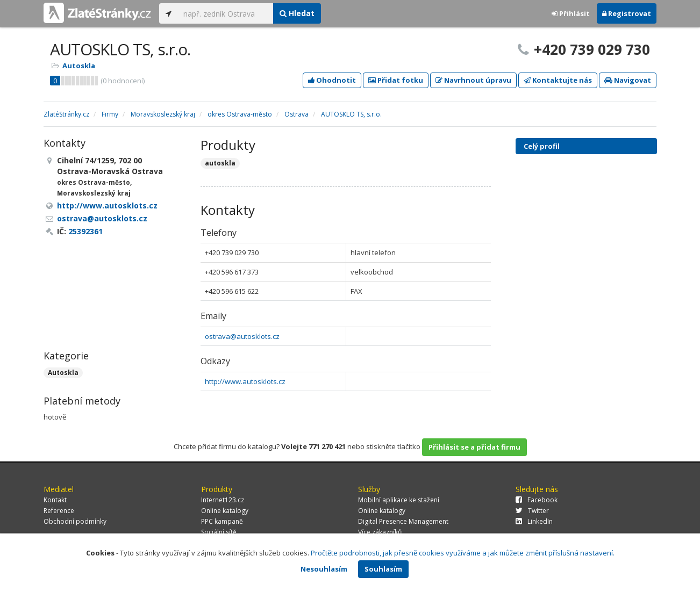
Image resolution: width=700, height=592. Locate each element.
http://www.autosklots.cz (245, 381)
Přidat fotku (396, 80)
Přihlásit (571, 13)
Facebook (537, 500)
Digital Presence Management (403, 521)
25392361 (85, 231)
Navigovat (628, 80)
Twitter (532, 511)
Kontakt (55, 500)
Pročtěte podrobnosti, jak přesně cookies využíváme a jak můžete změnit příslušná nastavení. (463, 553)
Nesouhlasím (324, 569)
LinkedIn (534, 521)
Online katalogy (225, 511)
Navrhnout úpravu (473, 80)
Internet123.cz (223, 500)
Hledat (297, 13)
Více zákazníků (380, 532)
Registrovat (627, 13)
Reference (59, 511)
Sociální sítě (219, 532)
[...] (226, 13)
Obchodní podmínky (75, 521)
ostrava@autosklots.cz (242, 336)
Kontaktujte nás (558, 80)
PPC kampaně (222, 521)
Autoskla (79, 66)
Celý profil (542, 146)
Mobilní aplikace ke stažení (399, 500)
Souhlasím (383, 569)
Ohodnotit (332, 80)
